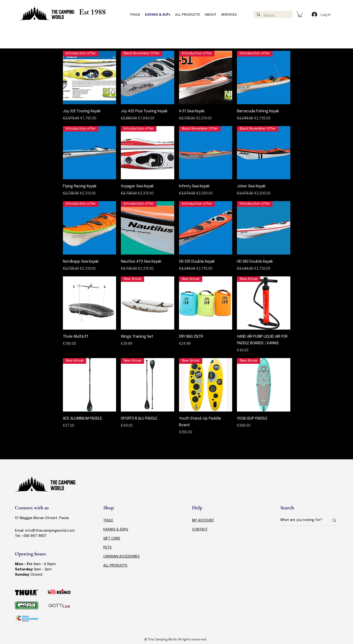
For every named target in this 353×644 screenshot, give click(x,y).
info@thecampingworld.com (50, 531)
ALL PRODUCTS (115, 566)
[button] (300, 14)
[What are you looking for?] (301, 520)
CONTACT (200, 530)
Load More (177, 448)
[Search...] (273, 15)
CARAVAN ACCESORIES (121, 557)
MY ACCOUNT (203, 521)
